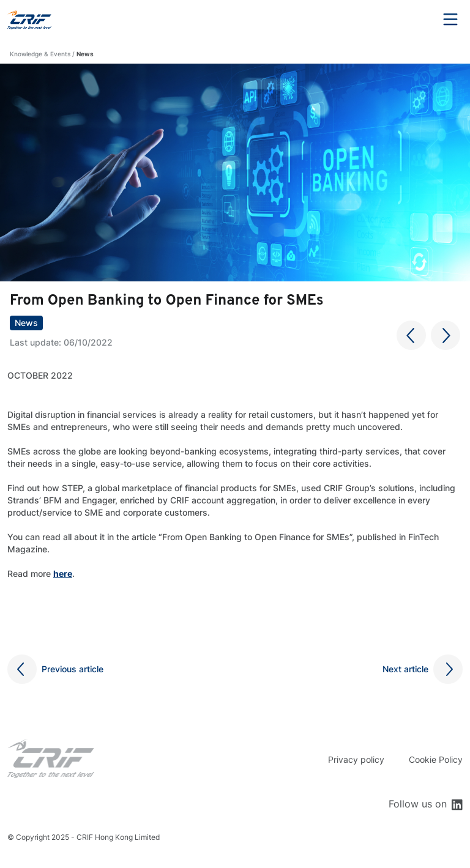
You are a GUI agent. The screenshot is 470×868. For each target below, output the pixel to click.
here (63, 573)
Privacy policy (356, 759)
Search (417, 20)
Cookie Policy (436, 759)
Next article (405, 669)
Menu (450, 20)
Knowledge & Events (40, 54)
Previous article (73, 669)
